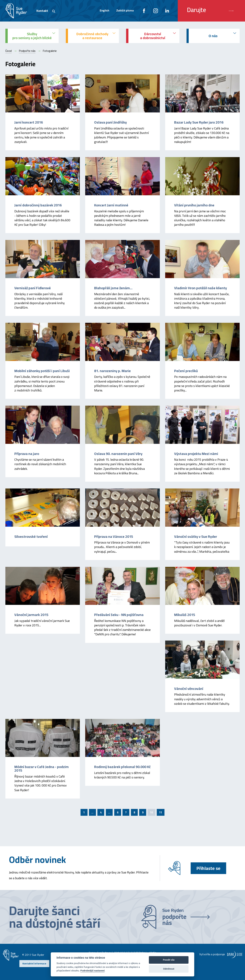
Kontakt (42, 11)
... (92, 812)
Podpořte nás (27, 51)
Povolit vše (169, 960)
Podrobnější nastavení (92, 970)
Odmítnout (169, 969)
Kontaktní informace (34, 964)
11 (161, 812)
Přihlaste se (208, 868)
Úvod (9, 51)
